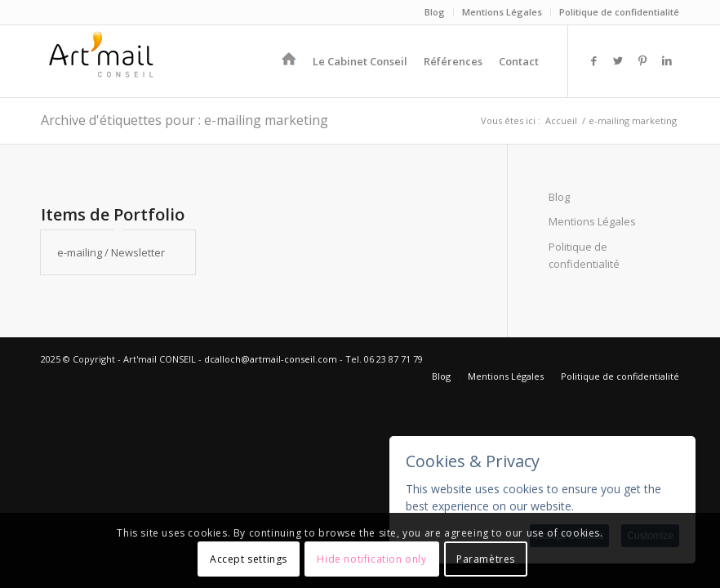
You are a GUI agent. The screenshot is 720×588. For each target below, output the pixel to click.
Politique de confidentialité (619, 12)
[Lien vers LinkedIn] (667, 60)
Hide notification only (371, 559)
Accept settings (249, 559)
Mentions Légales (502, 12)
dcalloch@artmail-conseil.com (271, 359)
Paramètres (486, 559)
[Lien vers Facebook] (593, 60)
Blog (435, 12)
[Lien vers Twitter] (618, 60)
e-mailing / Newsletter (111, 252)
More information (624, 506)
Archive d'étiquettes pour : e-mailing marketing (184, 120)
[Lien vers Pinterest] (642, 60)
